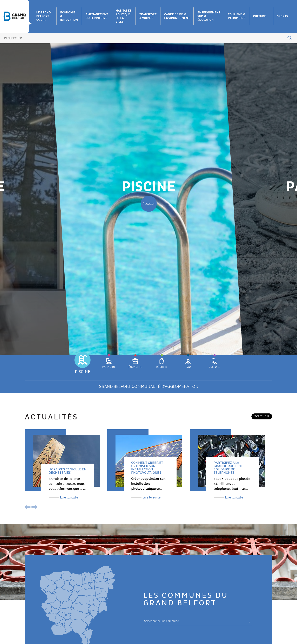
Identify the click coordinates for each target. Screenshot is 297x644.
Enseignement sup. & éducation (209, 16)
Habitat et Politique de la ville (124, 16)
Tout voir (262, 416)
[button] (82, 366)
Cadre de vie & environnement (177, 16)
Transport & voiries (148, 16)
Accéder (149, 204)
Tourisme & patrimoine (237, 16)
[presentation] (28, 508)
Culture (260, 16)
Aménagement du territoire (97, 16)
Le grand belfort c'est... (44, 16)
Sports (282, 16)
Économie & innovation (69, 16)
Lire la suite (63, 497)
